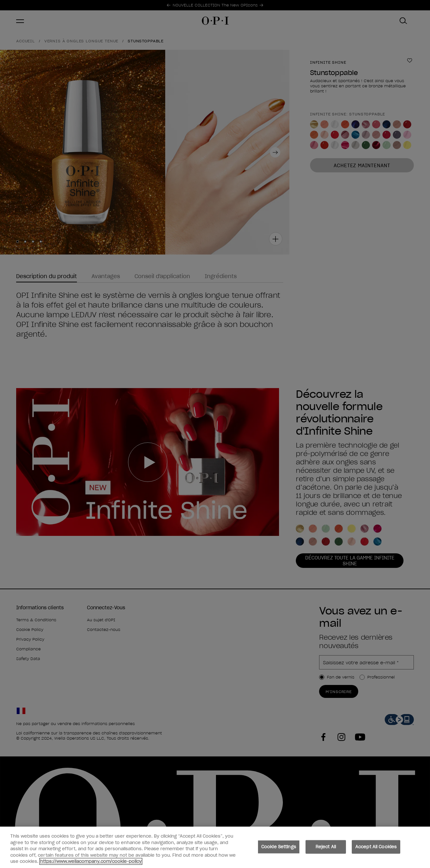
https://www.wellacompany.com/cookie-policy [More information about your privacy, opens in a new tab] (91, 862)
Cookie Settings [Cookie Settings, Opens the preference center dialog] (279, 847)
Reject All (326, 847)
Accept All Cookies (376, 847)
